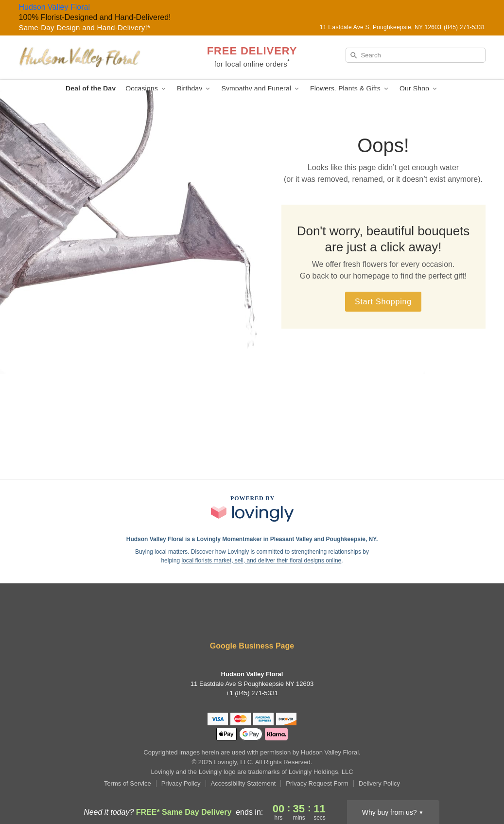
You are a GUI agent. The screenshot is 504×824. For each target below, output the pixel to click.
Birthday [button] (194, 89)
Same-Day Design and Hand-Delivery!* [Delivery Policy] (85, 27)
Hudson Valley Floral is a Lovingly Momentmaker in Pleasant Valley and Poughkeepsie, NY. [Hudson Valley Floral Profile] (252, 539)
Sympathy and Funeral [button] (261, 89)
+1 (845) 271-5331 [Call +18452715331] (252, 693)
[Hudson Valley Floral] (89, 57)
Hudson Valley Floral (54, 7)
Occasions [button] (146, 89)
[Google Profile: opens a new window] (281, 620)
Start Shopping (383, 302)
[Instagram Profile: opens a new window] (253, 620)
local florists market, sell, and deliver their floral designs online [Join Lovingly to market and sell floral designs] (261, 561)
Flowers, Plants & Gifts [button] (350, 89)
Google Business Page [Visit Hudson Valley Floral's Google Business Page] (252, 646)
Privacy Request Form (317, 783)
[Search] (416, 55)
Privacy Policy (181, 783)
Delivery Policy (379, 783)
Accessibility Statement (243, 783)
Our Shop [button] (419, 89)
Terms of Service (128, 783)
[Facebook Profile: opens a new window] (224, 620)
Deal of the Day (91, 88)
